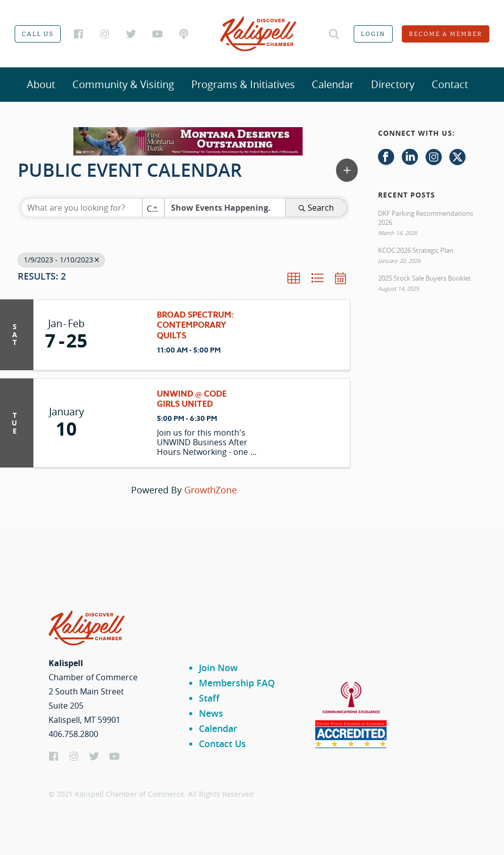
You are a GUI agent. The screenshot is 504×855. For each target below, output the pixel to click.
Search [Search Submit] (316, 208)
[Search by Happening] (225, 208)
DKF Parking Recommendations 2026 (426, 218)
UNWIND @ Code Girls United (192, 400)
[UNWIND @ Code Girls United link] (123, 423)
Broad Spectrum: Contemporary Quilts (195, 326)
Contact (450, 84)
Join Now (218, 668)
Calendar (333, 84)
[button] (347, 170)
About (41, 84)
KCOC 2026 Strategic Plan (416, 250)
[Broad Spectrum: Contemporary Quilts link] (123, 335)
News (211, 713)
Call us (38, 34)
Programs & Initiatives (243, 84)
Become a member (446, 34)
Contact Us (222, 744)
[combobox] (153, 208)
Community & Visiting (123, 84)
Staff (209, 698)
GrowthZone (211, 490)
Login (373, 34)
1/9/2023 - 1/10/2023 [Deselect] (61, 260)
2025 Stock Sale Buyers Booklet (425, 278)
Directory (393, 84)
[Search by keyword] (81, 208)
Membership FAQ (237, 683)
